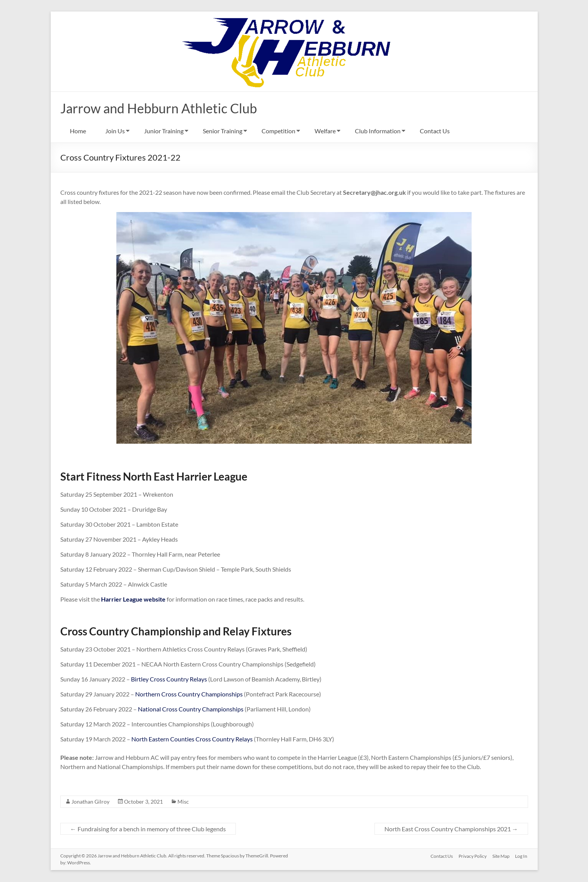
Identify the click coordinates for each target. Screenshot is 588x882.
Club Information (378, 131)
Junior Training (164, 131)
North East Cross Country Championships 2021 (451, 829)
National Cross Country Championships (191, 709)
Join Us (115, 131)
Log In (522, 856)
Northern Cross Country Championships (190, 694)
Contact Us (435, 131)
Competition (278, 131)
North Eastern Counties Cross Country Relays (192, 739)
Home (78, 131)
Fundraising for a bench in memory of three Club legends (148, 829)
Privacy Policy (472, 856)
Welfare (325, 131)
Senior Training (223, 131)
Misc (183, 802)
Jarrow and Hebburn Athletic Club (163, 108)
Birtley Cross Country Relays (169, 679)
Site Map (501, 856)
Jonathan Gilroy (90, 802)
